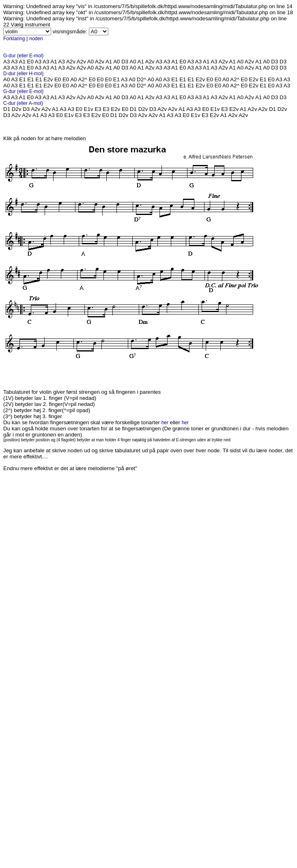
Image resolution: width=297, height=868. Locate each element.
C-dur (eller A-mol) (23, 103)
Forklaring (14, 39)
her (165, 423)
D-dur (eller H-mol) (23, 74)
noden (36, 39)
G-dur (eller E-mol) (23, 56)
